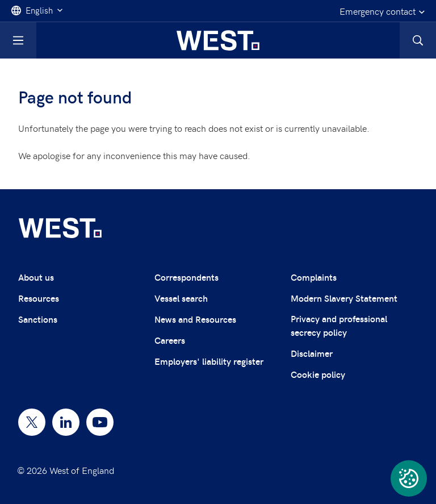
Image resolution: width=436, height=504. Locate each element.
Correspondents (186, 277)
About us (36, 277)
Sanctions (38, 319)
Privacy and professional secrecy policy (339, 325)
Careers (170, 340)
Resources (39, 298)
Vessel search (181, 298)
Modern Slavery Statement (344, 298)
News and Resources (195, 319)
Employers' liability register (209, 361)
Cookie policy (318, 374)
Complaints (314, 277)
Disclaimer (312, 353)
